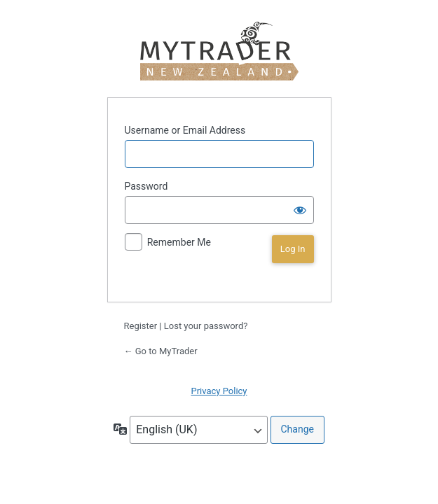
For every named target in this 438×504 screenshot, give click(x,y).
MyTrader (219, 51)
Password (146, 186)
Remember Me (179, 242)
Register (141, 326)
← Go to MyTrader (161, 351)
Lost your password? (206, 326)
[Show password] (300, 210)
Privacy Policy (219, 391)
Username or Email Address (185, 130)
